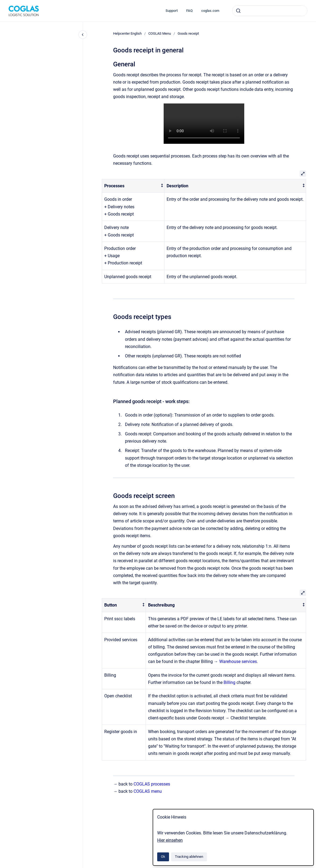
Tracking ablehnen (189, 857)
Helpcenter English (127, 33)
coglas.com (210, 11)
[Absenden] (238, 11)
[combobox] (270, 11)
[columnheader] (133, 186)
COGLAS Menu (160, 33)
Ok (163, 857)
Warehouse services (238, 661)
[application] (315, 867)
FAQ (189, 11)
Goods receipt (188, 33)
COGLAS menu (148, 791)
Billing (229, 682)
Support (172, 11)
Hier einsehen (170, 840)
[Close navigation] (83, 35)
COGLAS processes (152, 784)
